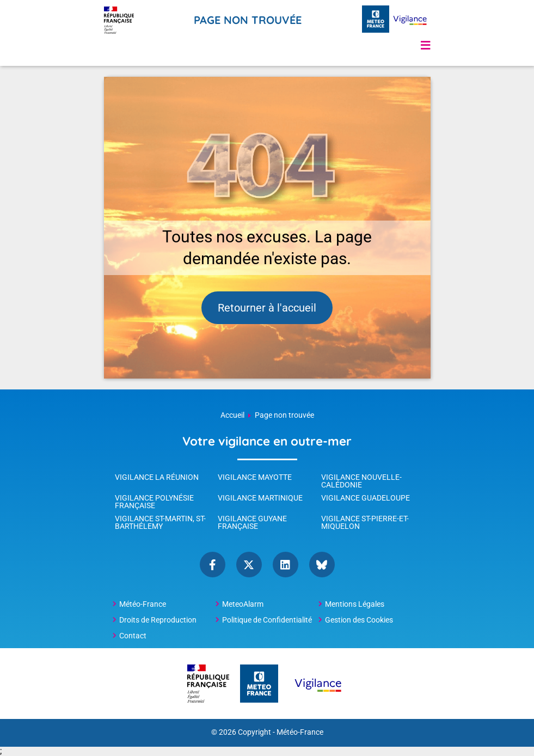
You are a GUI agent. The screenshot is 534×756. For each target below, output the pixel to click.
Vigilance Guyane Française (252, 522)
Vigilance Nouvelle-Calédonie (361, 481)
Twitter (249, 565)
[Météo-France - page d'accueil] (376, 20)
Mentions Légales (355, 604)
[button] (426, 45)
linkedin (286, 565)
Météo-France (143, 604)
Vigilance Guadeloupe (366, 498)
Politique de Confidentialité (267, 620)
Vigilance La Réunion (157, 477)
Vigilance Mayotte (255, 477)
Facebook (213, 565)
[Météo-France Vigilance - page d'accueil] (410, 20)
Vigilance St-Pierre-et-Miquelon (365, 522)
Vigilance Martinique (260, 498)
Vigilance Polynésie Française (154, 502)
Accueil (232, 415)
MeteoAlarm (243, 604)
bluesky (322, 565)
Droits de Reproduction (158, 620)
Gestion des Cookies (359, 620)
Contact (133, 636)
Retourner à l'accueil (267, 308)
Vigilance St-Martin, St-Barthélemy (160, 522)
